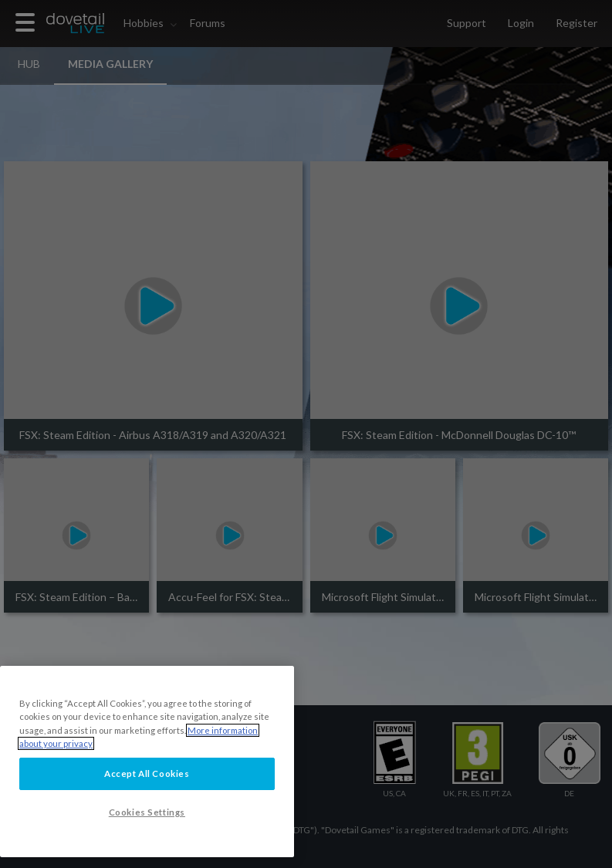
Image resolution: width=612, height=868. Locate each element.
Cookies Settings (147, 812)
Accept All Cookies (147, 773)
